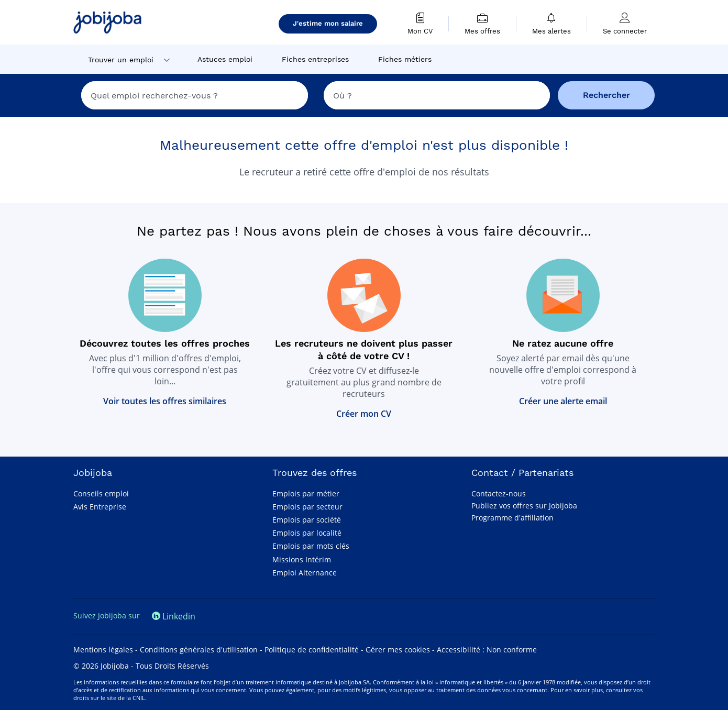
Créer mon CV (364, 414)
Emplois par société (307, 520)
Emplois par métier (306, 493)
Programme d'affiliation (512, 518)
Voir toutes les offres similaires (165, 401)
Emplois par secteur (307, 507)
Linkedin (174, 616)
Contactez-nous (499, 493)
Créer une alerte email (563, 401)
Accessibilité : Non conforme (487, 650)
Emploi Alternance (305, 573)
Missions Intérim (302, 559)
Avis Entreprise (100, 507)
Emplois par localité (307, 533)
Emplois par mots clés (311, 546)
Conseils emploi (101, 493)
